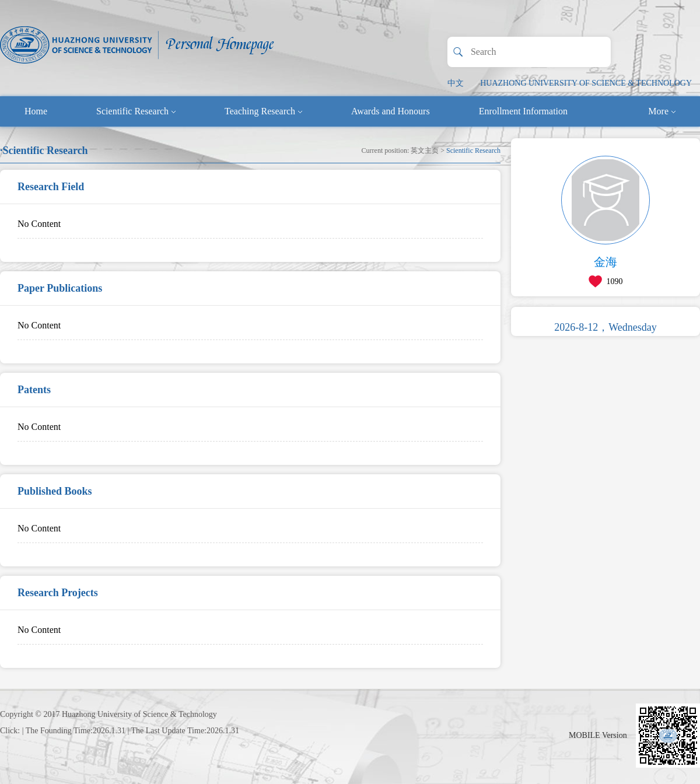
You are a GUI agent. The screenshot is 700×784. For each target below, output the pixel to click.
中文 (456, 83)
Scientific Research (136, 111)
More (662, 111)
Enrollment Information (523, 111)
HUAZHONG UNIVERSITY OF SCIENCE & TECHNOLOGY (586, 83)
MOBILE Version (598, 735)
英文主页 (425, 150)
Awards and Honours (391, 111)
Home (36, 111)
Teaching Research (263, 111)
